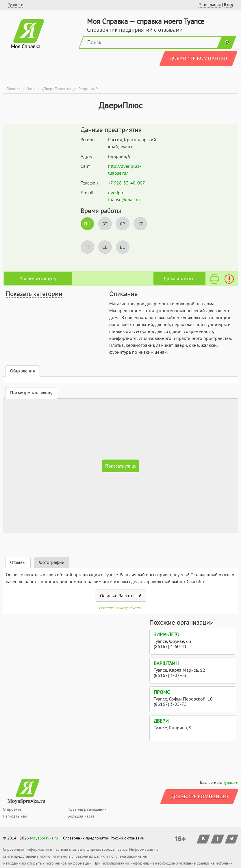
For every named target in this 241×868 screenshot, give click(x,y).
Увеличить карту (38, 278)
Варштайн (166, 663)
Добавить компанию (198, 58)
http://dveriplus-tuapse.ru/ (125, 170)
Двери (161, 721)
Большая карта (81, 816)
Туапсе (229, 782)
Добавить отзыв (180, 278)
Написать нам (15, 816)
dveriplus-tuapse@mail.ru (124, 196)
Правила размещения (87, 809)
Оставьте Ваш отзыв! (121, 596)
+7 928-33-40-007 (127, 183)
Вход (228, 5)
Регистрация (210, 5)
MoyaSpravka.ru (44, 838)
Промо (162, 692)
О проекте (12, 809)
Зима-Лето (167, 634)
